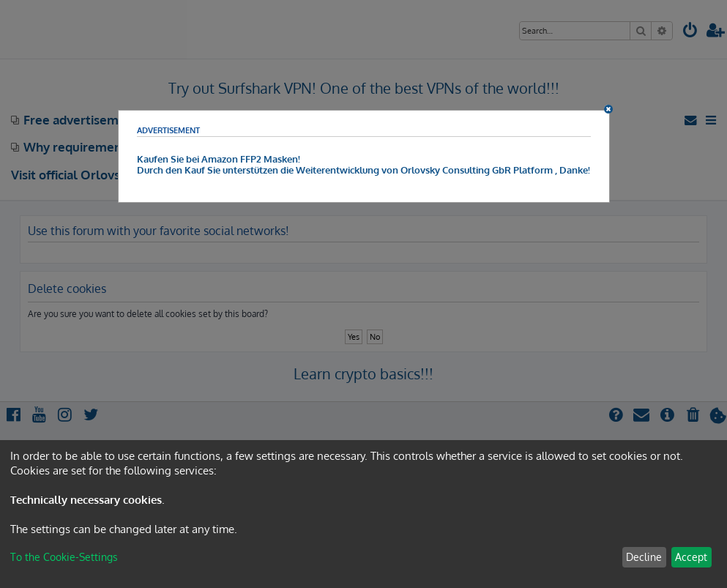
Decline (644, 557)
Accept (691, 557)
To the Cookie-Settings (64, 557)
